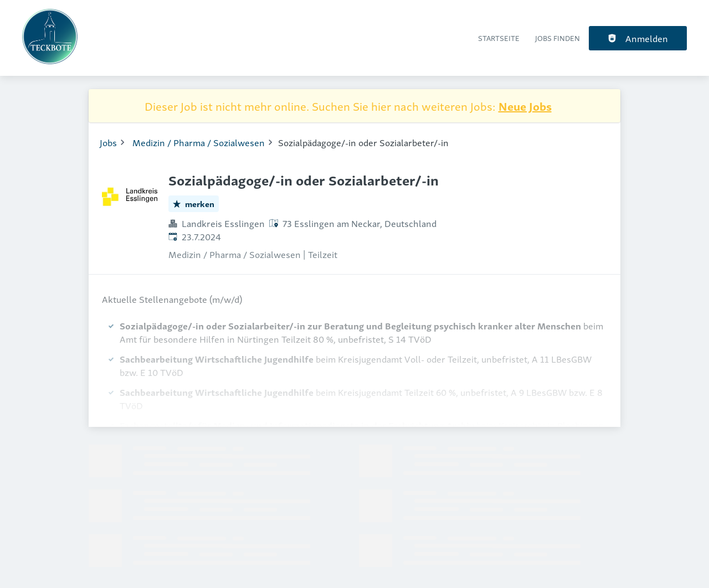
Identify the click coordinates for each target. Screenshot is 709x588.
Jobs (108, 142)
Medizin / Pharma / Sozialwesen (199, 142)
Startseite (499, 38)
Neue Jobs (525, 106)
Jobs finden (558, 38)
